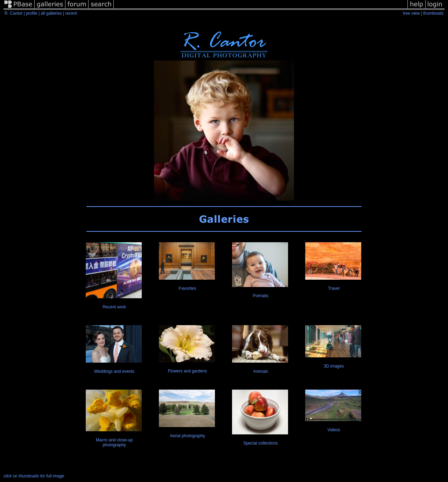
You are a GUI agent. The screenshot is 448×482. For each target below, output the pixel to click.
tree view (411, 13)
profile (32, 13)
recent (71, 13)
